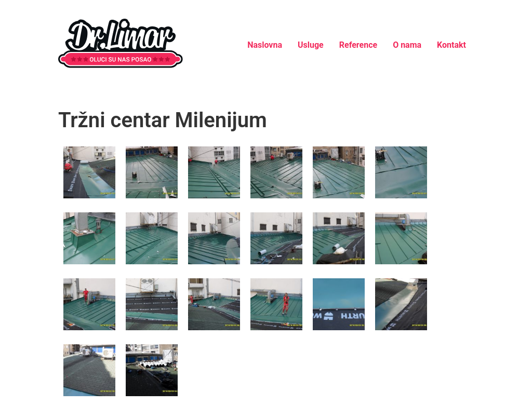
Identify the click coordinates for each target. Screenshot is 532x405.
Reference (358, 45)
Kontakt (451, 45)
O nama (407, 45)
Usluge (311, 45)
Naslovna (265, 45)
